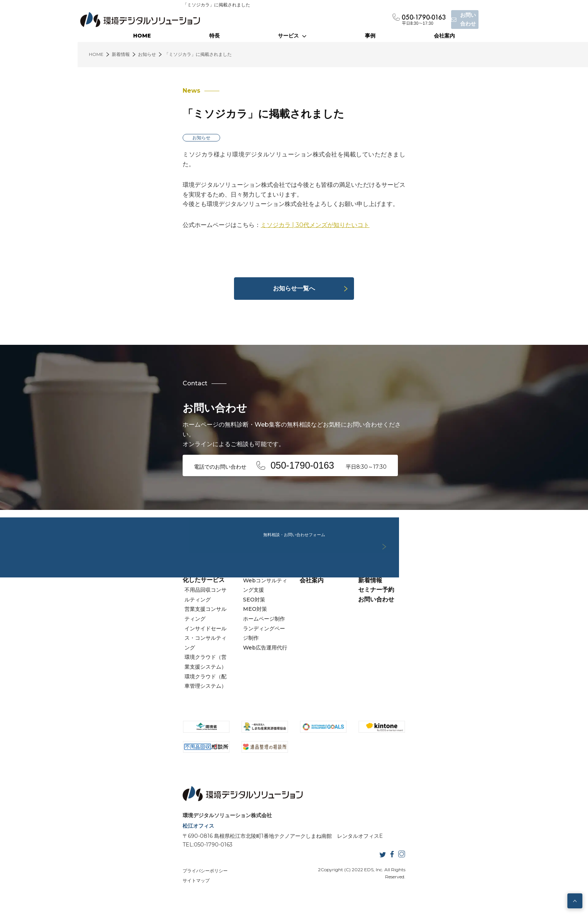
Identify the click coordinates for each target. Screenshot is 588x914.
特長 (214, 36)
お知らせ (123, 138)
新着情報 (409, 610)
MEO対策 (217, 629)
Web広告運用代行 (228, 658)
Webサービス (221, 601)
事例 (370, 36)
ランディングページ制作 (234, 649)
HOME (142, 36)
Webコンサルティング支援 (238, 610)
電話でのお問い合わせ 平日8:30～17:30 (219, 455)
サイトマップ (194, 883)
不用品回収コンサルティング (142, 610)
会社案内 (444, 36)
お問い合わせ (415, 629)
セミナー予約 (415, 620)
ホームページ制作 (226, 639)
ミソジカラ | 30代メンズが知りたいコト (236, 206)
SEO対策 (217, 620)
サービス (292, 36)
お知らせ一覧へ (294, 288)
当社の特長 (315, 601)
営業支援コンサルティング (139, 620)
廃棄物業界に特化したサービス (146, 601)
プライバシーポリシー (126, 883)
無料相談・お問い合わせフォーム (294, 510)
